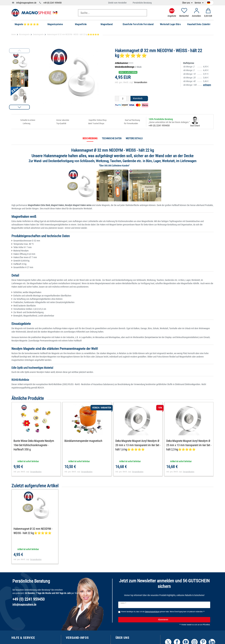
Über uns (186, 3)
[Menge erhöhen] (128, 99)
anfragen (207, 85)
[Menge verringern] (117, 99)
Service (198, 3)
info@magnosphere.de (26, 3)
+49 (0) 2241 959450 (52, 3)
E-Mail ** (123, 603)
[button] (19, 107)
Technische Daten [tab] (112, 138)
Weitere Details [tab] (134, 138)
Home (14, 34)
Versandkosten (141, 82)
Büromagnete (24, 34)
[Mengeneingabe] (123, 99)
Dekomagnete (38, 34)
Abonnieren (183, 620)
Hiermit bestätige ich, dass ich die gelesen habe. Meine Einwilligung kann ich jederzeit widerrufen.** (163, 612)
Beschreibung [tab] (90, 138)
